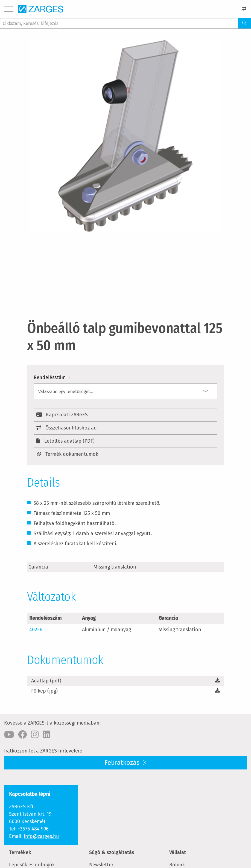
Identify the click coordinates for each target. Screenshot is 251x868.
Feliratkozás (123, 763)
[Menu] (9, 10)
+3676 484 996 (33, 829)
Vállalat (178, 852)
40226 (36, 630)
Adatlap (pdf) (46, 681)
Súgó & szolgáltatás (112, 852)
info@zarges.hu (41, 836)
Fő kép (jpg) (44, 691)
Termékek (20, 852)
